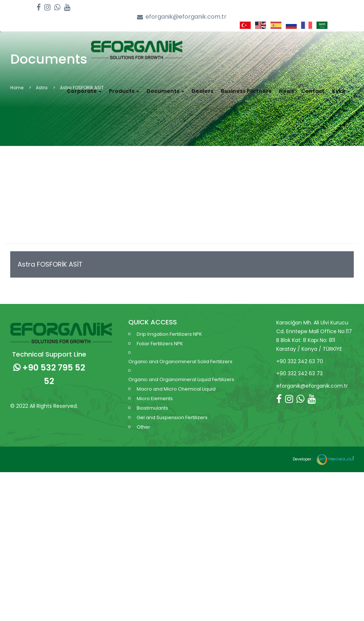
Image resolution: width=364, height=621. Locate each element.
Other (143, 420)
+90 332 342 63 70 (300, 354)
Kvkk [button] (341, 86)
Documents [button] (165, 86)
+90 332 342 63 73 (299, 367)
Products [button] (124, 86)
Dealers (202, 86)
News (286, 86)
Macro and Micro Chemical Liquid (176, 382)
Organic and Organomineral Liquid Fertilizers (181, 373)
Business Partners (246, 86)
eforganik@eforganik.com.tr (182, 17)
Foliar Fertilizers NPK (160, 337)
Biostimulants (152, 401)
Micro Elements (155, 392)
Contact (313, 86)
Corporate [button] (84, 86)
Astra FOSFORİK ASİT (50, 258)
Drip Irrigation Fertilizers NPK (169, 328)
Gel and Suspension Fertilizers (172, 411)
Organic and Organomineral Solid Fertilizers (180, 355)
